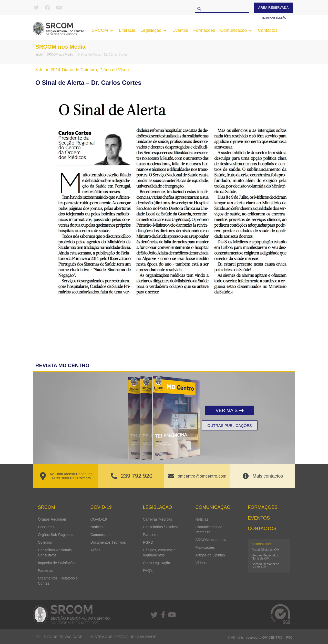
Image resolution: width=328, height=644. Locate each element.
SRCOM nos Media (63, 46)
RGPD (148, 542)
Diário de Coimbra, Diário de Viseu (95, 70)
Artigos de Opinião (210, 555)
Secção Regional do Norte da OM (265, 557)
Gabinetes (46, 527)
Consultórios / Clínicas (161, 527)
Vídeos (201, 563)
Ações (95, 550)
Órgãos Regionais (52, 519)
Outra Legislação (157, 563)
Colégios (45, 542)
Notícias (97, 527)
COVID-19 (99, 519)
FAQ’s (148, 570)
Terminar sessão (274, 18)
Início (39, 55)
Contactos (262, 529)
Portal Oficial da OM (265, 550)
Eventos (259, 518)
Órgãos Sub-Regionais (56, 534)
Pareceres (151, 534)
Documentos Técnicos (108, 542)
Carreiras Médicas (158, 519)
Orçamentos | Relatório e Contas (58, 580)
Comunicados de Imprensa (209, 529)
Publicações (205, 547)
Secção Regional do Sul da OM (265, 566)
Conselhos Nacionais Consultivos (55, 552)
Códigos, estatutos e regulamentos (159, 552)
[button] (103, 30)
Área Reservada (273, 8)
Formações (263, 507)
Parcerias (45, 570)
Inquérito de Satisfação (56, 563)
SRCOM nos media (211, 540)
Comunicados (101, 534)
